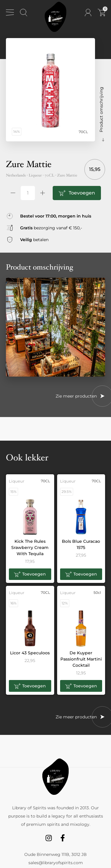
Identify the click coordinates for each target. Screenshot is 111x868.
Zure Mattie (67, 175)
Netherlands (16, 175)
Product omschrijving (101, 109)
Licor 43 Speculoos (30, 653)
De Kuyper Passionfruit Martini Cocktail (81, 659)
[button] (30, 574)
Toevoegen (82, 193)
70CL (49, 175)
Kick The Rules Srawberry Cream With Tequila (30, 547)
